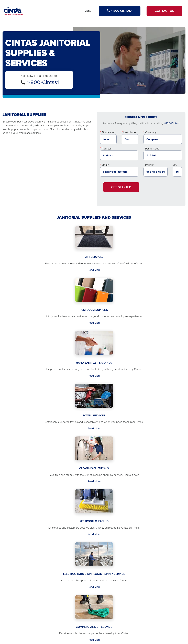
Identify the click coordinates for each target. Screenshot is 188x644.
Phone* (149, 165)
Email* (105, 165)
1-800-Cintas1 (43, 82)
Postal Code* (153, 149)
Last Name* (130, 132)
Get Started (121, 187)
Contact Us (164, 11)
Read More (94, 270)
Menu (90, 11)
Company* (151, 132)
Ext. (175, 165)
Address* (107, 149)
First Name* (108, 132)
